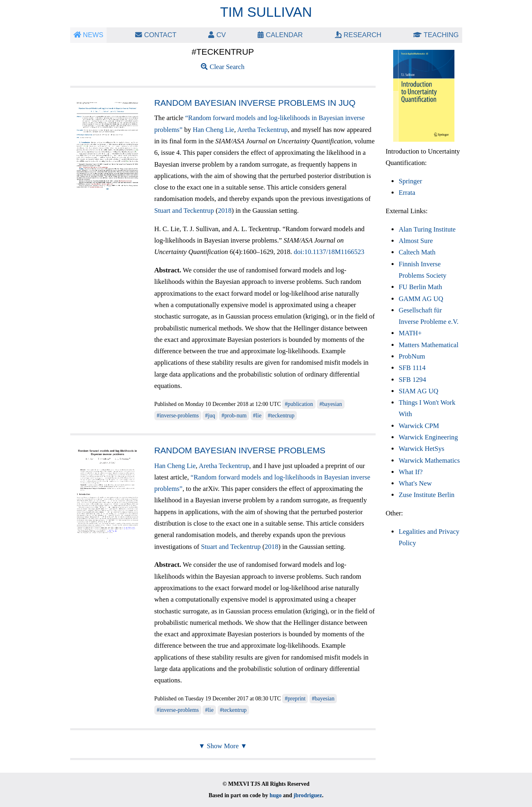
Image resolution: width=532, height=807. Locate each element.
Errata (407, 193)
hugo (275, 795)
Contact (156, 35)
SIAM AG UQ (418, 391)
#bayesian (331, 404)
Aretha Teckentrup (263, 130)
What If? (411, 472)
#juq (210, 416)
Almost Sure (416, 241)
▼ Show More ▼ (223, 746)
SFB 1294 (412, 380)
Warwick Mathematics (429, 460)
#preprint (295, 699)
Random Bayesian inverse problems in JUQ (255, 103)
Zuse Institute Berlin (426, 495)
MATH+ (410, 333)
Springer (410, 181)
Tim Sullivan (266, 12)
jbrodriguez (308, 795)
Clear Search (223, 67)
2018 (225, 211)
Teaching (436, 35)
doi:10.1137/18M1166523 (329, 252)
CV (217, 35)
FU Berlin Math (420, 287)
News (89, 35)
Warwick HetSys (421, 449)
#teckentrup (281, 416)
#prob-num (234, 416)
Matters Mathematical (428, 345)
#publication (299, 404)
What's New (415, 483)
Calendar (280, 35)
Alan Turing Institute (427, 229)
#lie (257, 416)
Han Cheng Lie (214, 130)
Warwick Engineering (428, 437)
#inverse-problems (178, 416)
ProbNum (412, 356)
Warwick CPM (419, 426)
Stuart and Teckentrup (184, 211)
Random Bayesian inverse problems (240, 450)
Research (358, 35)
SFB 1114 (412, 368)
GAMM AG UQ (421, 299)
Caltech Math (417, 252)
